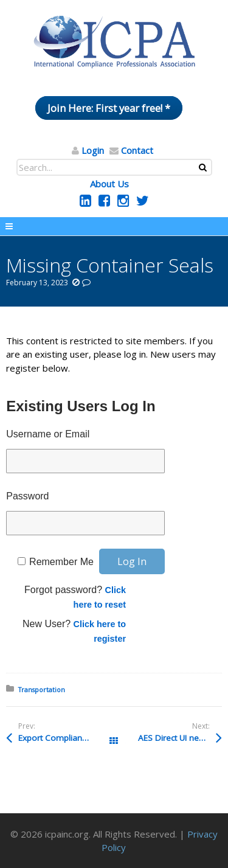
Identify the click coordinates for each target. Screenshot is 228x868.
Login (93, 150)
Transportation (42, 689)
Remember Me (61, 562)
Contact (137, 150)
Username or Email (48, 434)
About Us (109, 184)
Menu (114, 226)
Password (27, 496)
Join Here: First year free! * (109, 108)
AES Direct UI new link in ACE (180, 738)
